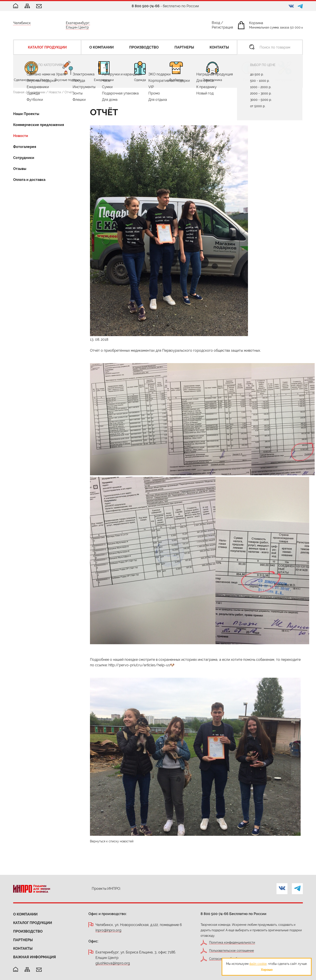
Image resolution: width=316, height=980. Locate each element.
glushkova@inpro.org (113, 963)
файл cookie (258, 964)
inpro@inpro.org (108, 930)
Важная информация (35, 957)
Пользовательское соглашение (232, 951)
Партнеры (23, 940)
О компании (37, 92)
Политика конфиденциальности (232, 943)
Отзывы (20, 169)
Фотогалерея (25, 147)
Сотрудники (24, 158)
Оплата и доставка (29, 180)
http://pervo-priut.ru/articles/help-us (139, 665)
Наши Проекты (26, 114)
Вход (216, 24)
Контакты (23, 948)
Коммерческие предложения (39, 125)
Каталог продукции (33, 923)
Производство (28, 931)
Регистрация (222, 28)
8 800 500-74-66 (146, 6)
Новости (55, 92)
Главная (19, 92)
